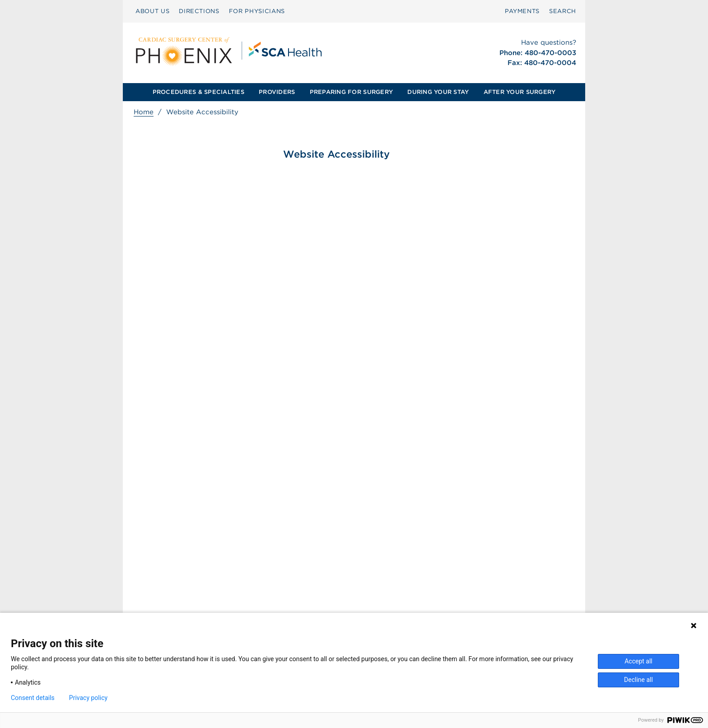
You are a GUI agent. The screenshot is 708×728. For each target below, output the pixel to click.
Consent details (33, 698)
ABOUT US (152, 11)
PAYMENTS (522, 11)
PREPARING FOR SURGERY (351, 92)
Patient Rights (288, 598)
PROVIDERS (277, 92)
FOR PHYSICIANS (257, 11)
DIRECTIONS (199, 11)
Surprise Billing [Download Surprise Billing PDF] (295, 589)
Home (144, 112)
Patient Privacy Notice (301, 608)
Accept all (638, 661)
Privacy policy (88, 698)
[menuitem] (152, 11)
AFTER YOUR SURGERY (520, 92)
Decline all (638, 680)
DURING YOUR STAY (438, 92)
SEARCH (563, 11)
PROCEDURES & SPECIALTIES (198, 92)
